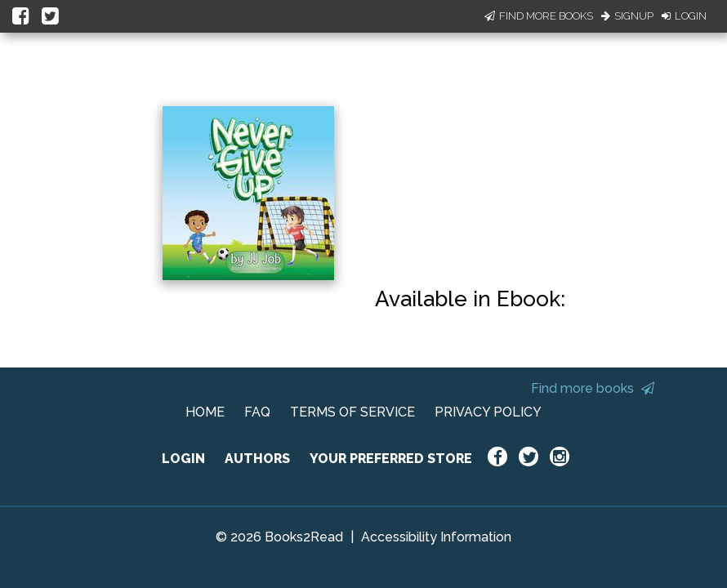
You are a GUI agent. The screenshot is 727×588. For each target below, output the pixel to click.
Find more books (593, 388)
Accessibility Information (436, 537)
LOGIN (183, 459)
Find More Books (539, 16)
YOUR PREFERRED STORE (391, 459)
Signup (627, 16)
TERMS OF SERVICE (352, 412)
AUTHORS (257, 459)
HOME (205, 412)
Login (684, 16)
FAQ (257, 412)
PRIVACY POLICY (488, 412)
